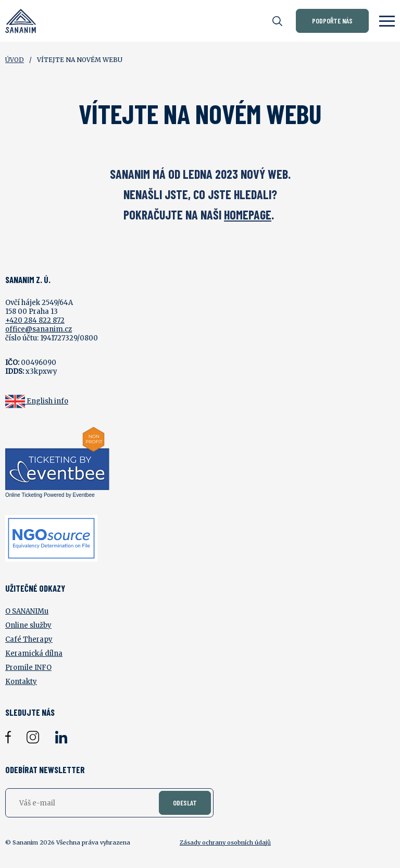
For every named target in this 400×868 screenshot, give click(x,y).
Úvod (15, 60)
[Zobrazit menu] (387, 21)
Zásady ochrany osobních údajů (225, 842)
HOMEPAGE (248, 215)
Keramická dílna (34, 653)
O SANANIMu (27, 611)
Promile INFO (28, 668)
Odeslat (185, 803)
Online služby (28, 625)
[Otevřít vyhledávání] (277, 21)
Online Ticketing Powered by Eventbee (50, 495)
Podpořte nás (332, 21)
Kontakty (21, 682)
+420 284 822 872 (35, 320)
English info (47, 401)
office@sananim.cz (39, 329)
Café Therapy (29, 639)
